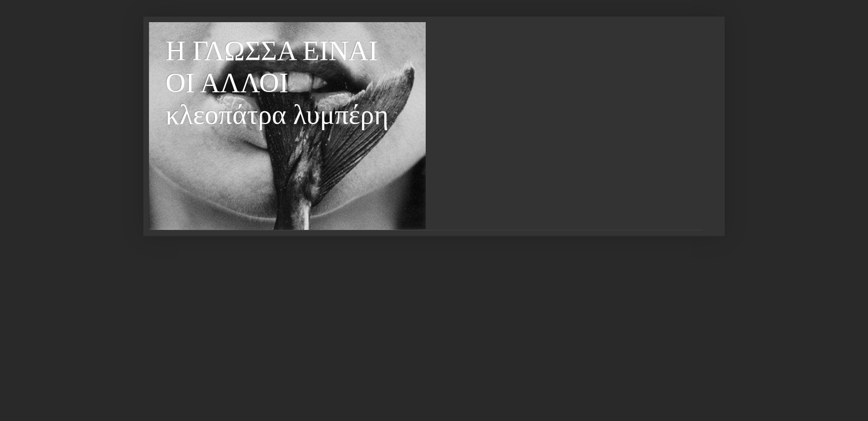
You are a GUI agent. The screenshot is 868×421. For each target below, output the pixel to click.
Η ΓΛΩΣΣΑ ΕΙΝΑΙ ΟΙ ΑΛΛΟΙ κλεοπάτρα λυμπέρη (277, 83)
